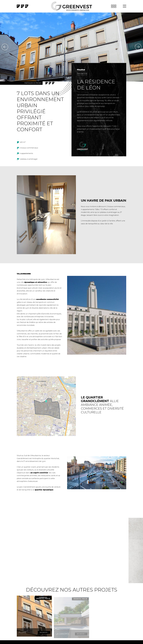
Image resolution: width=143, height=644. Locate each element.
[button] (125, 6)
